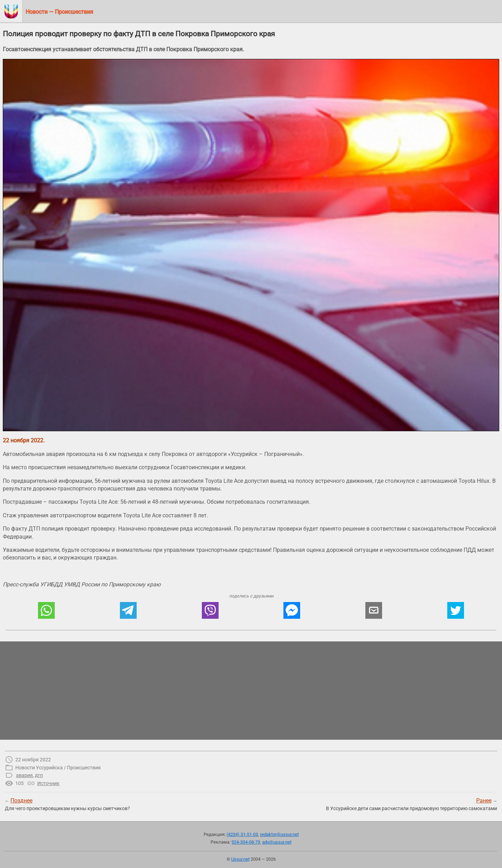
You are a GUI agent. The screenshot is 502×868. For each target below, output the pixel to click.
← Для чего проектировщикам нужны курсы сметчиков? (67, 804)
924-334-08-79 (246, 842)
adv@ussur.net (277, 842)
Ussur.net (240, 859)
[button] (46, 610)
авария (24, 775)
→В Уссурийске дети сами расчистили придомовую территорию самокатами (412, 804)
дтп (39, 775)
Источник (48, 783)
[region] (251, 691)
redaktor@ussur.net (279, 834)
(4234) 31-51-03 (242, 834)
